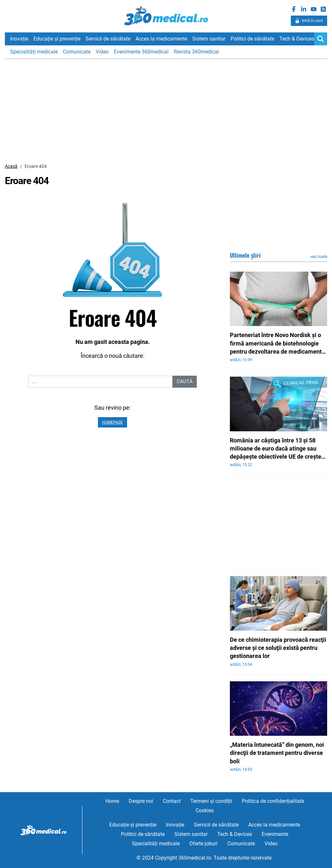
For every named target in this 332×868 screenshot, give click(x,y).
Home (112, 801)
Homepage (113, 422)
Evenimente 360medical (141, 52)
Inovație (19, 39)
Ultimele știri (245, 255)
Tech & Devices (297, 39)
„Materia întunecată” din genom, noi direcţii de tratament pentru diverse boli (277, 753)
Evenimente (275, 834)
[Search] (321, 39)
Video (102, 52)
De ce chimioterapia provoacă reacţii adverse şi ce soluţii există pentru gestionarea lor (278, 648)
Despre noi (141, 801)
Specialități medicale (34, 52)
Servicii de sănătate (108, 39)
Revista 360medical (196, 52)
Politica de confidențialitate (273, 801)
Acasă (11, 166)
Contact (172, 801)
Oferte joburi (203, 844)
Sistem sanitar (209, 39)
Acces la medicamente (161, 39)
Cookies (205, 810)
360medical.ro (166, 16)
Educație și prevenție (57, 39)
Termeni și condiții (211, 801)
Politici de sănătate (252, 39)
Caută (185, 381)
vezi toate (319, 257)
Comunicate (77, 52)
